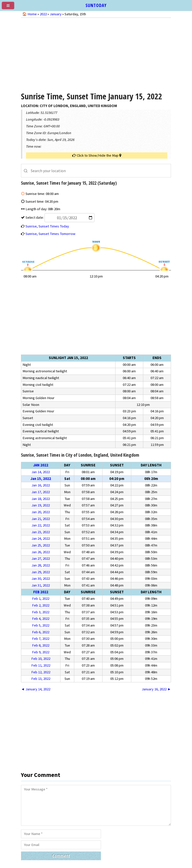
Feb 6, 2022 (41, 632)
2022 (43, 14)
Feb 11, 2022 (41, 665)
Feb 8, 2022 (41, 645)
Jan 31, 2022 (41, 585)
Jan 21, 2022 (41, 519)
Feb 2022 (41, 592)
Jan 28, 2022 (41, 565)
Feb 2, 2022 (41, 605)
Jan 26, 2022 (41, 552)
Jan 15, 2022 (41, 479)
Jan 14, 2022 (41, 472)
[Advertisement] (96, 54)
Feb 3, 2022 (41, 612)
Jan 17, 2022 (41, 492)
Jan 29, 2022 (41, 572)
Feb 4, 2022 (41, 619)
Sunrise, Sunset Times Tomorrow (50, 234)
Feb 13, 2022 (41, 679)
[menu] (10, 8)
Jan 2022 (41, 465)
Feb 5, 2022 (41, 625)
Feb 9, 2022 (41, 652)
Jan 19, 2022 (41, 505)
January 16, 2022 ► (156, 689)
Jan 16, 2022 (41, 485)
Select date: (60, 217)
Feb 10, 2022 (41, 659)
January (56, 14)
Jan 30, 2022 (41, 578)
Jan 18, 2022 (41, 499)
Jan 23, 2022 (41, 532)
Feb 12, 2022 (41, 672)
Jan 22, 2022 (41, 525)
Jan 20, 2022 (41, 512)
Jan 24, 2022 (41, 538)
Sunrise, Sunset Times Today (47, 226)
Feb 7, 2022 (41, 639)
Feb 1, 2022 (41, 599)
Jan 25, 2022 (41, 545)
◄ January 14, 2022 (36, 689)
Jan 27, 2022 (41, 558)
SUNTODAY (96, 5)
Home (32, 14)
